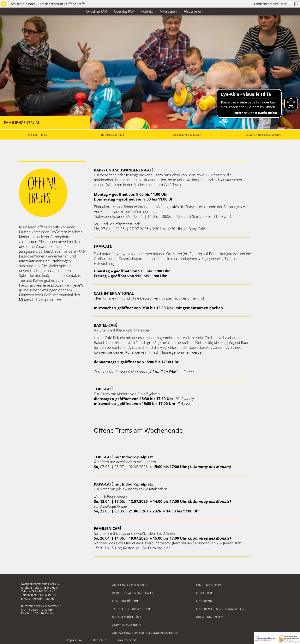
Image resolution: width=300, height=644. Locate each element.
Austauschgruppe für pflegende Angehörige (145, 633)
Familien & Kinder (22, 4)
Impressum (74, 640)
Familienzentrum (51, 4)
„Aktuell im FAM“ (163, 372)
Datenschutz (99, 640)
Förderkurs (205, 593)
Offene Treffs (76, 4)
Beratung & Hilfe (112, 135)
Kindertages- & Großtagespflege (221, 609)
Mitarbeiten (168, 11)
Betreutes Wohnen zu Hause (133, 593)
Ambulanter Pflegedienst (131, 585)
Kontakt (147, 11)
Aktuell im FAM (96, 11)
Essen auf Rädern (125, 601)
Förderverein (193, 11)
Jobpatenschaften (209, 617)
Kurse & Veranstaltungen (263, 135)
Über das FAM (124, 11)
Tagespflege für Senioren (131, 609)
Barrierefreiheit (126, 640)
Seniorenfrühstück (127, 617)
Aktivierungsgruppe (127, 625)
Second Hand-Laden (187, 135)
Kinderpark (204, 601)
